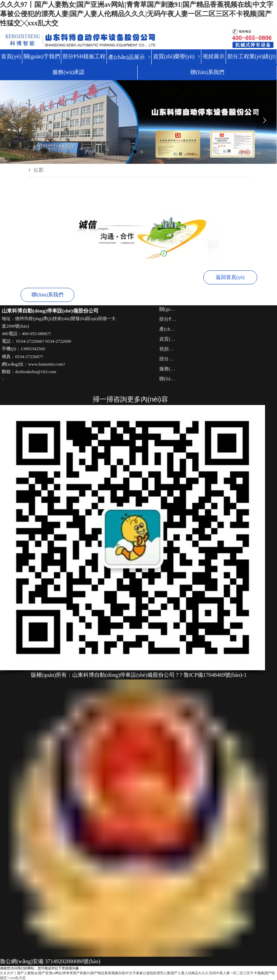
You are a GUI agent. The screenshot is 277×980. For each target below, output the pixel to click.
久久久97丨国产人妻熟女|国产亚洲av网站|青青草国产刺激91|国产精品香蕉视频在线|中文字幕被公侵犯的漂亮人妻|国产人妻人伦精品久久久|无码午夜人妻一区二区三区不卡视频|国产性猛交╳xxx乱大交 (137, 14)
